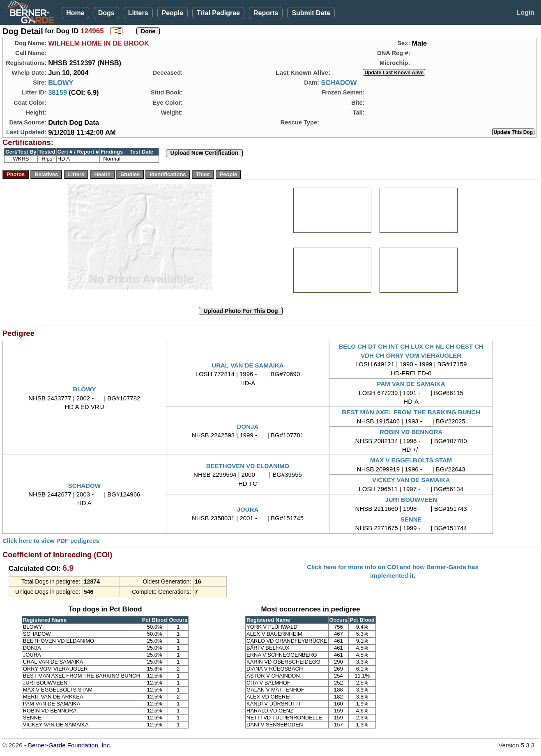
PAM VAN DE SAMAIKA (411, 384)
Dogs (106, 13)
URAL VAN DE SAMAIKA (247, 365)
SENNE (411, 519)
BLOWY (61, 83)
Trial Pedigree (218, 13)
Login (525, 13)
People (173, 13)
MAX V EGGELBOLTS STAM (411, 460)
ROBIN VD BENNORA (411, 432)
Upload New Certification (205, 153)
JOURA (248, 509)
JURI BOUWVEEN (411, 500)
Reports (266, 13)
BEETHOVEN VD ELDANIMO (248, 466)
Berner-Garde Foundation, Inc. (70, 745)
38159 (58, 92)
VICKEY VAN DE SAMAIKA (411, 480)
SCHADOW (339, 83)
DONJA (248, 426)
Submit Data (311, 13)
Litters (138, 13)
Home (75, 13)
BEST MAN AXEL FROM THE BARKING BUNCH (411, 412)
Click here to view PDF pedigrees (51, 541)
